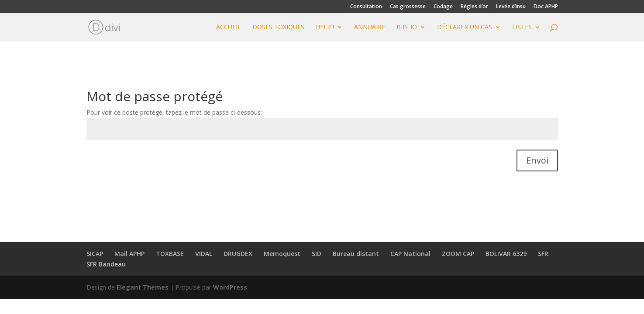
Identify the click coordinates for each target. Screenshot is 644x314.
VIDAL (204, 254)
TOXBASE (170, 254)
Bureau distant (356, 254)
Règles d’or (474, 7)
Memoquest (282, 254)
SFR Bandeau (106, 264)
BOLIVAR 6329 (506, 254)
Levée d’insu (511, 7)
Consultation (366, 7)
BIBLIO (407, 27)
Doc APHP (546, 7)
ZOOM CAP (458, 254)
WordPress (230, 287)
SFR (543, 254)
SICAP (95, 254)
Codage (443, 7)
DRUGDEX (238, 254)
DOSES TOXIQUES (278, 27)
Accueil (229, 27)
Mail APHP (129, 254)
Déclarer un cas (465, 27)
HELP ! (325, 27)
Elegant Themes (143, 287)
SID (317, 254)
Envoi (537, 160)
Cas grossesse (408, 7)
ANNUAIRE (370, 27)
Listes (522, 27)
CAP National (410, 254)
